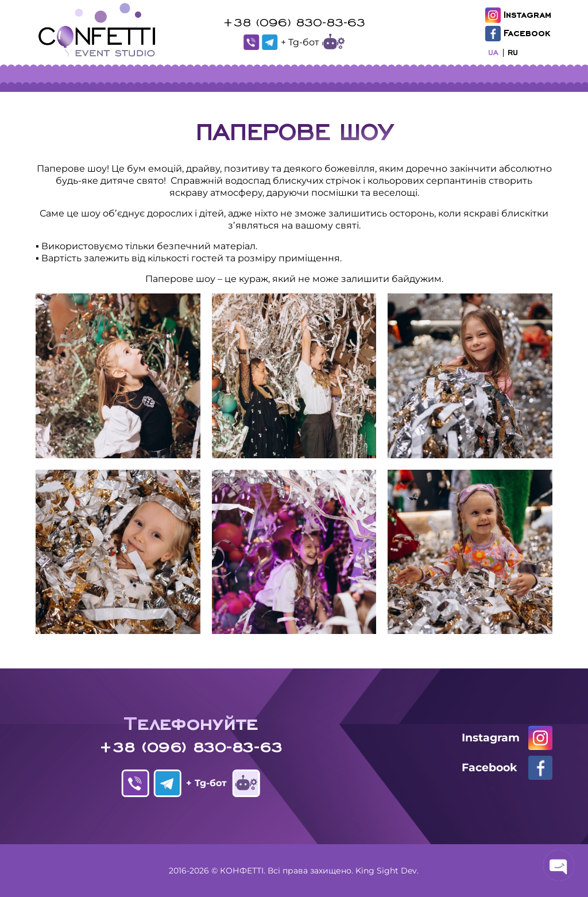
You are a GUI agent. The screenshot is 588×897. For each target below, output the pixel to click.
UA (493, 52)
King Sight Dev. (387, 871)
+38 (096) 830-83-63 (294, 21)
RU (513, 52)
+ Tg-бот (313, 42)
